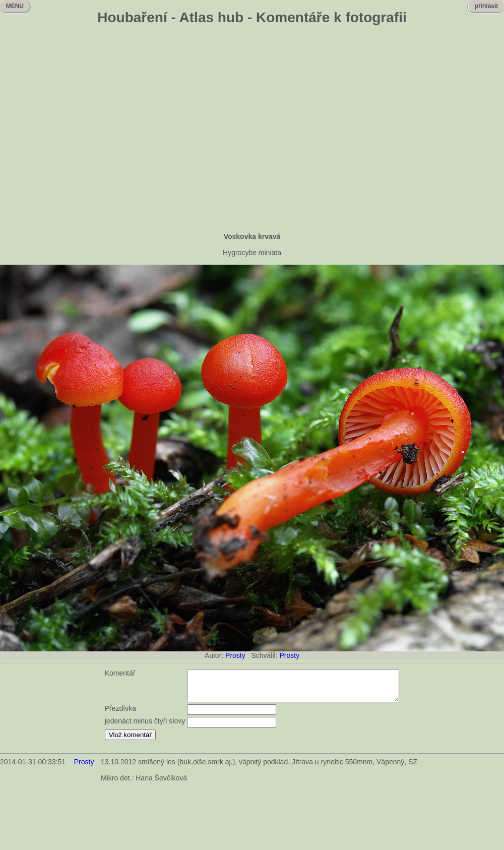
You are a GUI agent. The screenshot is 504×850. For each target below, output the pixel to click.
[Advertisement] (94, 130)
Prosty (235, 655)
